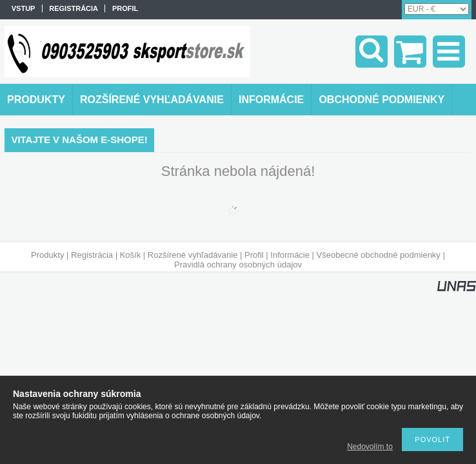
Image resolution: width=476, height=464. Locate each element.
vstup (24, 8)
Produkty (47, 255)
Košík (131, 255)
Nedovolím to (370, 447)
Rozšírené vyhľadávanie (193, 255)
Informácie (290, 255)
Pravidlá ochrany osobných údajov (238, 265)
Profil (254, 255)
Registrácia (92, 255)
